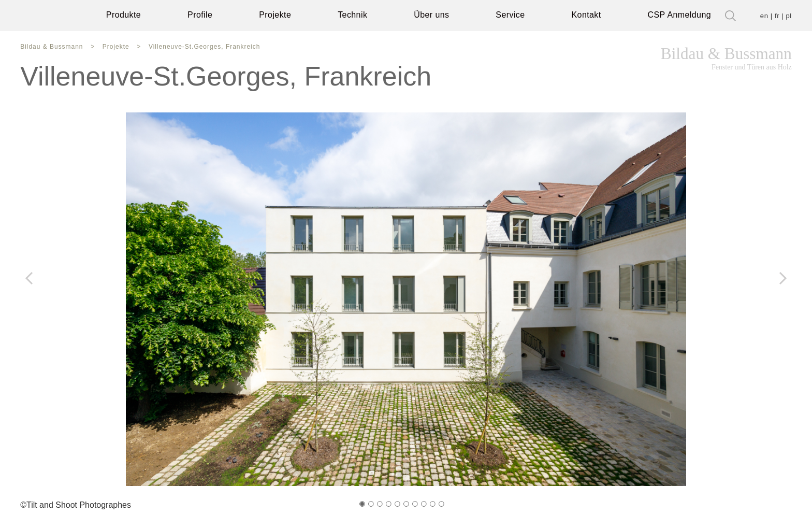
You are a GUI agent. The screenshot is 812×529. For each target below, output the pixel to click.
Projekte (277, 15)
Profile (200, 15)
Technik (357, 15)
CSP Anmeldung (685, 15)
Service (516, 15)
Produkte (122, 15)
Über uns (437, 15)
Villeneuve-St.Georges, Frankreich (191, 47)
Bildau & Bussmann (730, 59)
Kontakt (594, 15)
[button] (362, 506)
